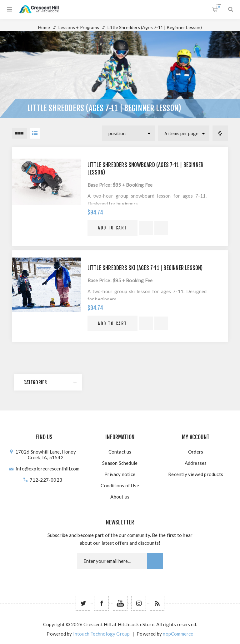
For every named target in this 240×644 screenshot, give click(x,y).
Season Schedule (120, 463)
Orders (196, 452)
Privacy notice (120, 474)
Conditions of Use (120, 485)
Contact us (120, 452)
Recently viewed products (196, 474)
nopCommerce (178, 634)
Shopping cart (219, 7)
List (35, 133)
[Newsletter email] (112, 561)
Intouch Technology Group (102, 634)
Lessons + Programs (79, 27)
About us (120, 497)
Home (44, 27)
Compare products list (220, 133)
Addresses (196, 463)
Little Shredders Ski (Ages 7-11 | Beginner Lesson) (145, 268)
